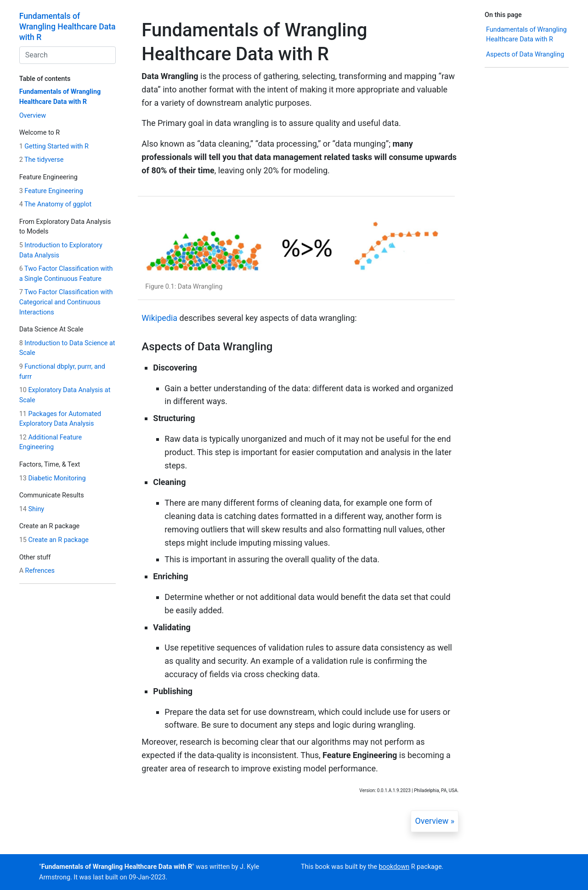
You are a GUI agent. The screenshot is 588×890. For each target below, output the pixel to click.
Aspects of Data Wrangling (525, 54)
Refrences (37, 571)
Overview (33, 116)
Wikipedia (159, 318)
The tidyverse (42, 160)
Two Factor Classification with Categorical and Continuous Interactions (66, 302)
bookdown (394, 867)
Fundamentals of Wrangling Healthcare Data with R (68, 27)
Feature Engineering (51, 191)
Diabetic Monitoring (53, 478)
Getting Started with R (54, 146)
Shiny (32, 509)
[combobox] (68, 55)
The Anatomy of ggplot (55, 204)
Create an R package (54, 540)
